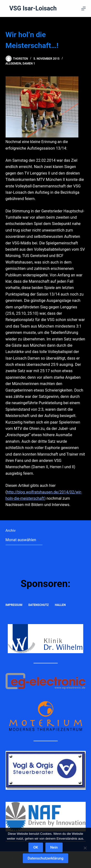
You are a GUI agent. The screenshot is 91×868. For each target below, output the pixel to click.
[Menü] (83, 8)
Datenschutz (39, 605)
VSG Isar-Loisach (33, 8)
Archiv (11, 530)
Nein (54, 847)
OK (36, 847)
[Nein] (85, 848)
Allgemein (13, 64)
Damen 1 (29, 64)
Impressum (14, 605)
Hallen (60, 605)
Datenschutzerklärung (45, 858)
